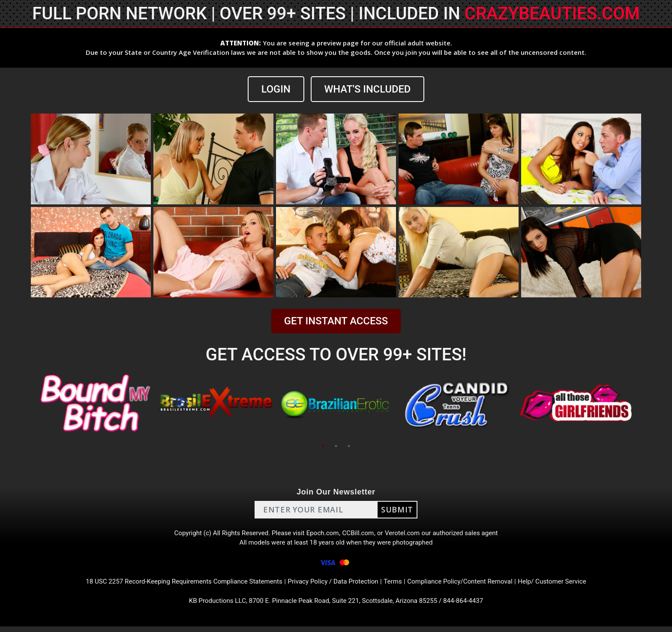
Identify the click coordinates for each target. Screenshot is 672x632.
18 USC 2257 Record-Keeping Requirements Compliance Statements (177, 586)
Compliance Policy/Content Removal (466, 586)
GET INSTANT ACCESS (336, 321)
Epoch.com (322, 534)
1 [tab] (323, 446)
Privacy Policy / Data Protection (333, 586)
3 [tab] (349, 446)
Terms (396, 586)
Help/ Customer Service (563, 586)
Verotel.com (405, 534)
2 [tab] (336, 446)
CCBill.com (359, 534)
